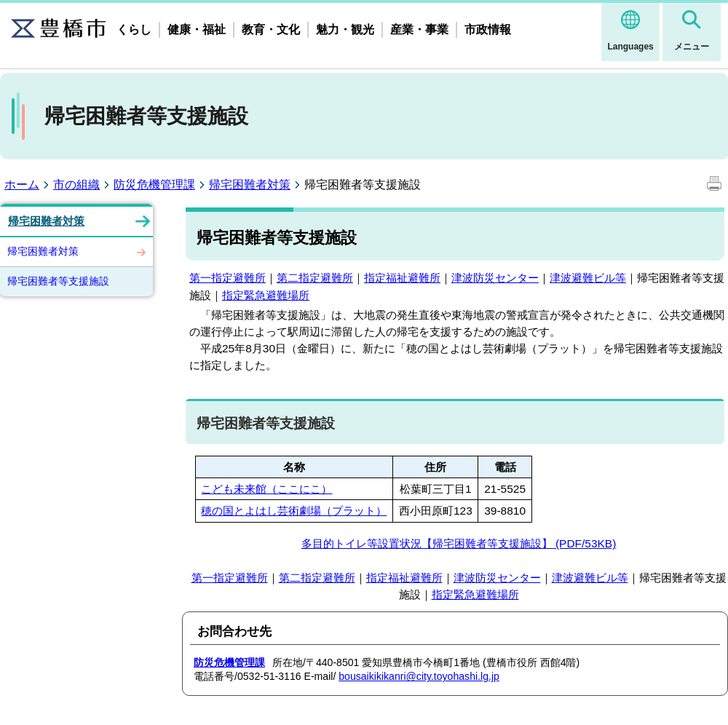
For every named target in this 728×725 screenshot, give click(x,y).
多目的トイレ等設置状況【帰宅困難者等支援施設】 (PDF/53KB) (459, 543)
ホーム (22, 185)
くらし (134, 29)
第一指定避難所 (227, 278)
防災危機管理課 (154, 185)
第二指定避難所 (315, 278)
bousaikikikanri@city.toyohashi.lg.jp (419, 676)
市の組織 (76, 185)
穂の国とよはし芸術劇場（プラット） (294, 511)
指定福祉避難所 (402, 278)
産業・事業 (419, 29)
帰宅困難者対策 (250, 185)
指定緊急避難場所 (266, 295)
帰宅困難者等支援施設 (58, 281)
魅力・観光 (345, 29)
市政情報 (488, 29)
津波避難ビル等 (588, 278)
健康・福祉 (197, 29)
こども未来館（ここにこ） (266, 489)
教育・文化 (271, 29)
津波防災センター (495, 278)
